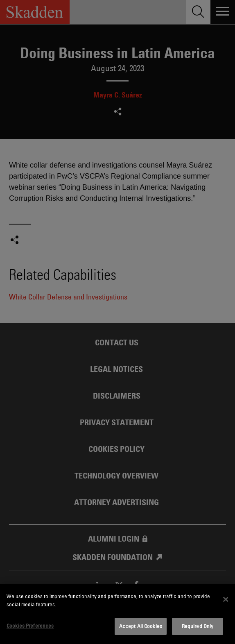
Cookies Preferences (30, 626)
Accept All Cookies (141, 626)
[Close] (226, 599)
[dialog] (117, 614)
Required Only (198, 626)
